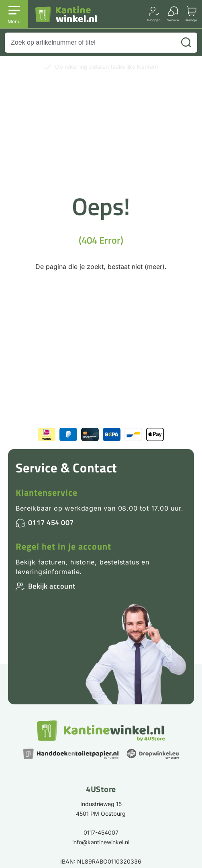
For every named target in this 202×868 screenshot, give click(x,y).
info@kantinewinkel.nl (101, 842)
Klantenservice (47, 492)
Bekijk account (52, 586)
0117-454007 (101, 832)
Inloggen (154, 20)
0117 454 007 (51, 522)
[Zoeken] (186, 43)
